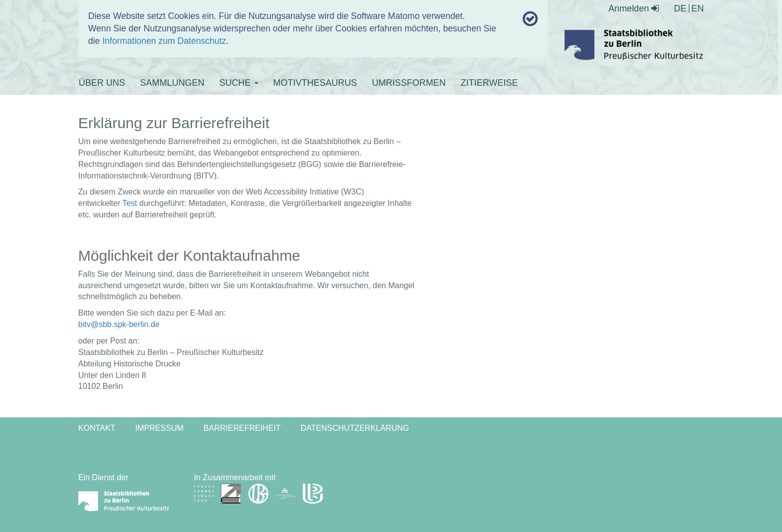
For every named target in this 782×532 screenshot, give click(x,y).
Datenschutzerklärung (355, 428)
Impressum (159, 428)
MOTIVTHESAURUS (315, 83)
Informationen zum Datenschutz (164, 41)
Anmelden (634, 8)
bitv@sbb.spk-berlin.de (119, 324)
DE (680, 8)
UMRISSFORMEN (409, 83)
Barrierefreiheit (242, 428)
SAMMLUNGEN (172, 83)
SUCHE (239, 83)
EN (697, 8)
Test (129, 203)
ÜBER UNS (102, 83)
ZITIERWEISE (489, 83)
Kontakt (97, 428)
